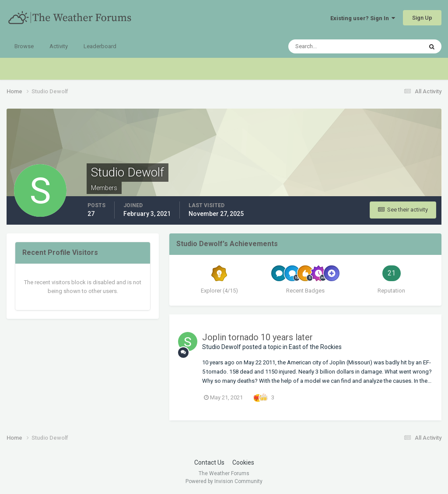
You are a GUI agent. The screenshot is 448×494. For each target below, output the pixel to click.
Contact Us (209, 462)
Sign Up (422, 18)
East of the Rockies (315, 347)
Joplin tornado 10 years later (257, 337)
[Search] (328, 46)
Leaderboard (100, 46)
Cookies (243, 462)
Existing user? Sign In (363, 18)
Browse (24, 46)
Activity (59, 46)
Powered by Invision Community (224, 481)
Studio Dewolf (222, 347)
